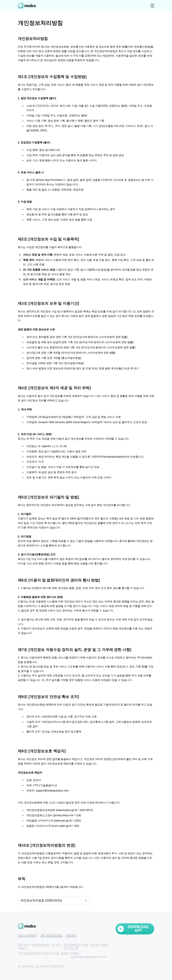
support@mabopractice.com (52, 791)
